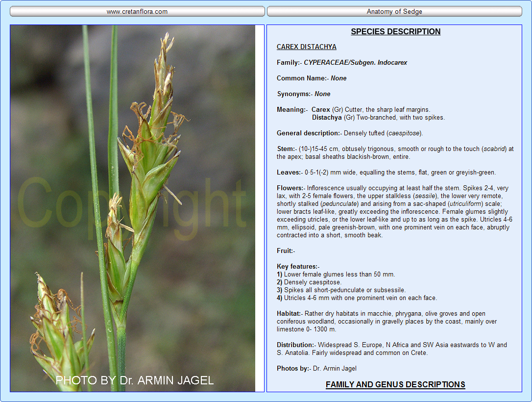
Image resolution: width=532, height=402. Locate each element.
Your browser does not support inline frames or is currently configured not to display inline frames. (394, 208)
